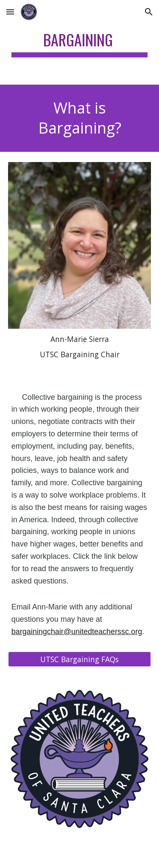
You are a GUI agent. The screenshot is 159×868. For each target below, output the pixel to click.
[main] (80, 42)
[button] (10, 12)
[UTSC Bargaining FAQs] (80, 659)
